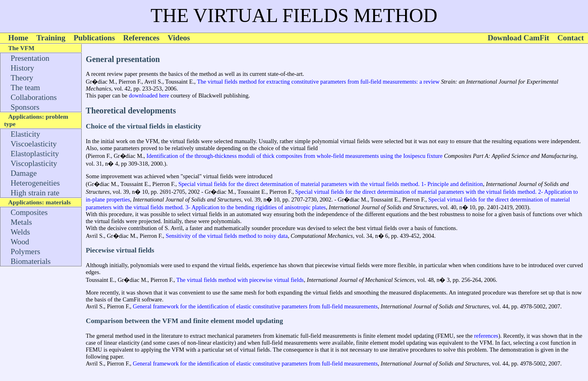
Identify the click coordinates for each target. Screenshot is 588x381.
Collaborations (34, 97)
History (22, 68)
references (486, 336)
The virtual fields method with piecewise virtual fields (239, 280)
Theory (22, 78)
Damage (24, 173)
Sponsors (25, 107)
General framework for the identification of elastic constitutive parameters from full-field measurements (255, 306)
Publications (94, 38)
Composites (29, 212)
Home (18, 38)
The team (25, 87)
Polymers (26, 251)
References (141, 38)
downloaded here (149, 95)
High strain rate (35, 193)
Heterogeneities (35, 183)
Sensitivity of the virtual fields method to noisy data (226, 236)
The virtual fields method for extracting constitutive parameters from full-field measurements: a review (318, 82)
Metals (21, 222)
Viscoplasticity (34, 163)
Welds (20, 232)
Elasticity (25, 134)
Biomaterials (31, 261)
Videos (179, 38)
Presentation (30, 58)
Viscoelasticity (34, 144)
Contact (571, 38)
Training (51, 38)
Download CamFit (518, 38)
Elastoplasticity (35, 154)
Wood (20, 242)
